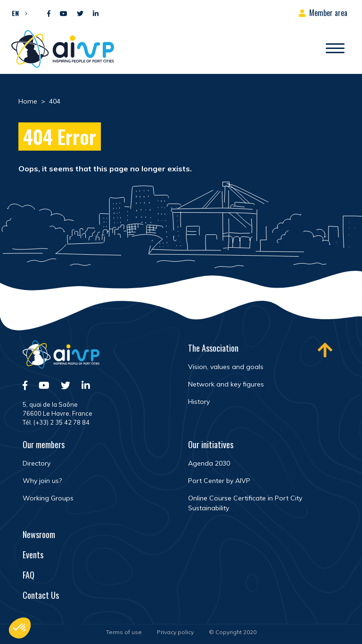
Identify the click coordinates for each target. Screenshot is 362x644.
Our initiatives (211, 444)
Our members (44, 444)
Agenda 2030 (209, 463)
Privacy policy (175, 632)
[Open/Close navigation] (335, 49)
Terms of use (124, 632)
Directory (37, 463)
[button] (17, 13)
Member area (328, 13)
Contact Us (41, 595)
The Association (213, 348)
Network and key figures (226, 384)
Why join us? (42, 481)
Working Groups (48, 498)
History (199, 402)
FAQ (29, 575)
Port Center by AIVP (219, 481)
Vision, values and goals (226, 367)
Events (33, 555)
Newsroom (39, 534)
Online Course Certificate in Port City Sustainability (245, 503)
